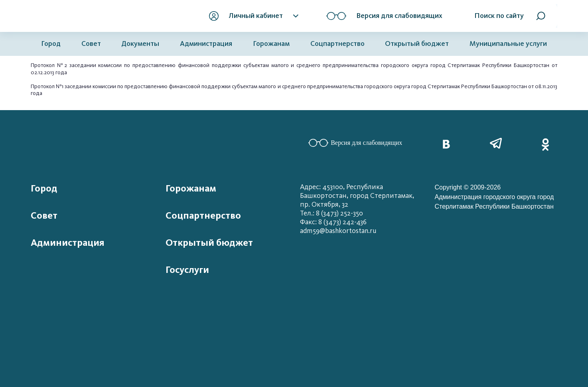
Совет (91, 44)
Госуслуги (187, 270)
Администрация (206, 44)
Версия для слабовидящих (355, 143)
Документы (140, 44)
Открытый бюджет (417, 44)
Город (51, 44)
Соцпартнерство (337, 44)
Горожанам (271, 44)
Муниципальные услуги (508, 44)
